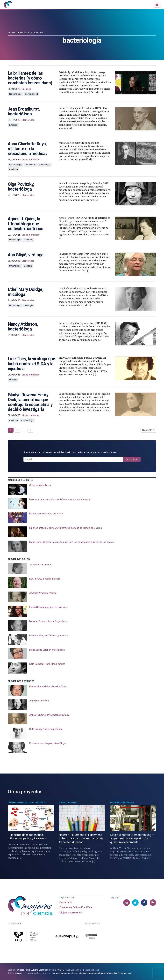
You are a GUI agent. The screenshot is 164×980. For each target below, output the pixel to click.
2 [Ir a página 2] (17, 430)
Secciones (65, 902)
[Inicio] (8, 5)
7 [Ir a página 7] (30, 430)
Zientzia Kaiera (68, 803)
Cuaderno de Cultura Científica (27, 803)
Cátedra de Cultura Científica (76, 907)
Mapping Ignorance (122, 803)
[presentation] (82, 489)
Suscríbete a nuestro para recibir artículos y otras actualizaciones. (70, 452)
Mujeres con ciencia (71, 913)
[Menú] (157, 5)
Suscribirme (132, 459)
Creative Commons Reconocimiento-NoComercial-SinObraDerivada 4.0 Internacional (93, 973)
